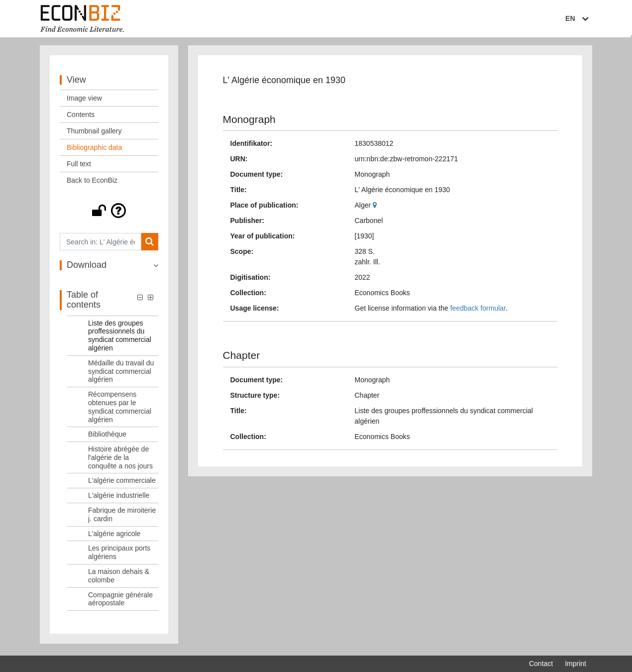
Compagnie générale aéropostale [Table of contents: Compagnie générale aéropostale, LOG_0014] (120, 601)
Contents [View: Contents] (81, 117)
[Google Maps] (376, 208)
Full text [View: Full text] (79, 166)
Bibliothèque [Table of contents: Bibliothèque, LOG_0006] (107, 437)
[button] (109, 213)
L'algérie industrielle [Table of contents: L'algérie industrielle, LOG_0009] (119, 498)
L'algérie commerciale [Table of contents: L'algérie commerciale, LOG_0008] (122, 483)
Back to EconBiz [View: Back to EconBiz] (92, 183)
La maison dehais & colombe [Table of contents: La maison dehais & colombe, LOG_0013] (119, 578)
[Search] (150, 244)
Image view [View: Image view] (84, 101)
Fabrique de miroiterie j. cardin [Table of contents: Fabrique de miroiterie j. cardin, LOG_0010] (122, 517)
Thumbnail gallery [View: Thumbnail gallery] (94, 133)
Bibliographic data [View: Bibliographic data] (94, 150)
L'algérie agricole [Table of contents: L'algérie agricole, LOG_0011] (114, 536)
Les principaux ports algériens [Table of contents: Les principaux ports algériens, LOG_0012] (119, 555)
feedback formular (478, 311)
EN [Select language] (579, 18)
